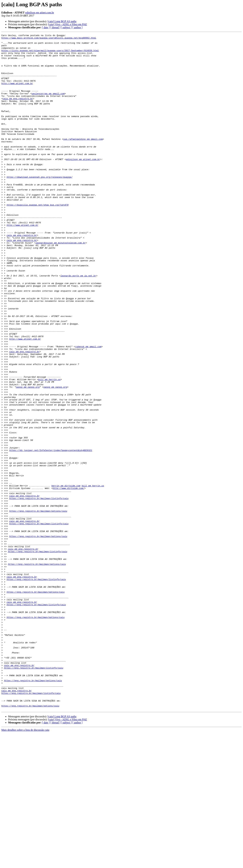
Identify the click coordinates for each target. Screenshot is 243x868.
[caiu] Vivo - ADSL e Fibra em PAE (67, 24)
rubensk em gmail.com (88, 409)
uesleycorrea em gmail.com (48, 106)
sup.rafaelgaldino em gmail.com (83, 160)
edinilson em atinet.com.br (40, 13)
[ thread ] (55, 27)
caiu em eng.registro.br (18, 112)
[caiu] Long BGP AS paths (62, 21)
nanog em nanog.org (28, 458)
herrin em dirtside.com (66, 576)
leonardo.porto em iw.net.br (78, 324)
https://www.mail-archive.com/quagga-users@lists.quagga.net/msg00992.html (49, 39)
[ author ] (77, 27)
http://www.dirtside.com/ (68, 579)
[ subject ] (66, 27)
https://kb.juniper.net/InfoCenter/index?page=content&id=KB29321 (51, 534)
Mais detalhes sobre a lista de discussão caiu (25, 865)
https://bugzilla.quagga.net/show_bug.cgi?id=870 (38, 239)
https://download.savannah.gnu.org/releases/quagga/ (39, 206)
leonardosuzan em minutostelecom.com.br (61, 285)
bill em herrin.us (49, 449)
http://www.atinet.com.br (17, 93)
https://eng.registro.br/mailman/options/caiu (38, 607)
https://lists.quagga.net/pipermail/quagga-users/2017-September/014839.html (50, 54)
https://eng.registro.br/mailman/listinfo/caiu (39, 591)
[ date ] (46, 27)
